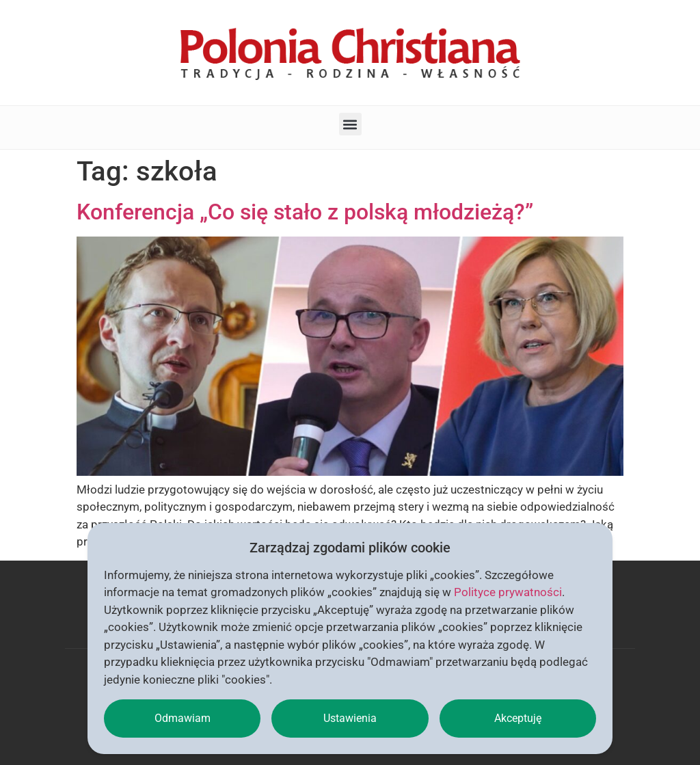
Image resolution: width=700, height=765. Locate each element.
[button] (350, 124)
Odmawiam (183, 718)
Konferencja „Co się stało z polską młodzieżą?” (305, 212)
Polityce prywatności (508, 592)
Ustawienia (350, 718)
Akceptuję (518, 718)
